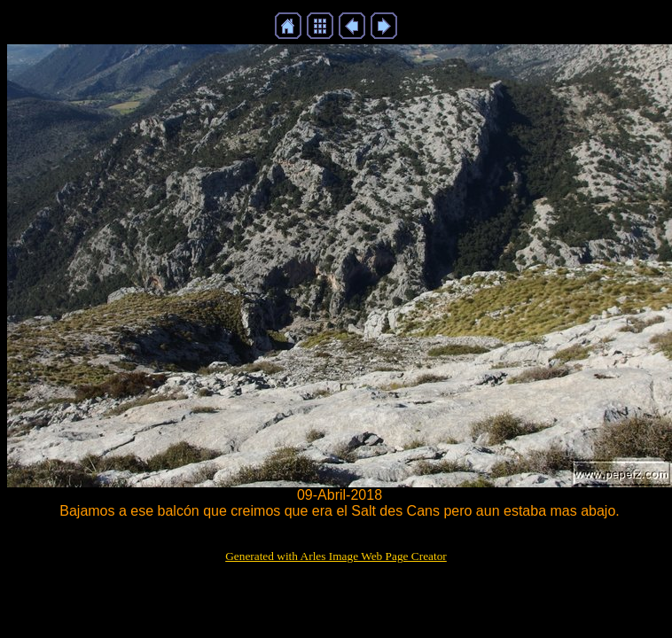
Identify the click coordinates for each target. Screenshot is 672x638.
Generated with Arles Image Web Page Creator (336, 556)
